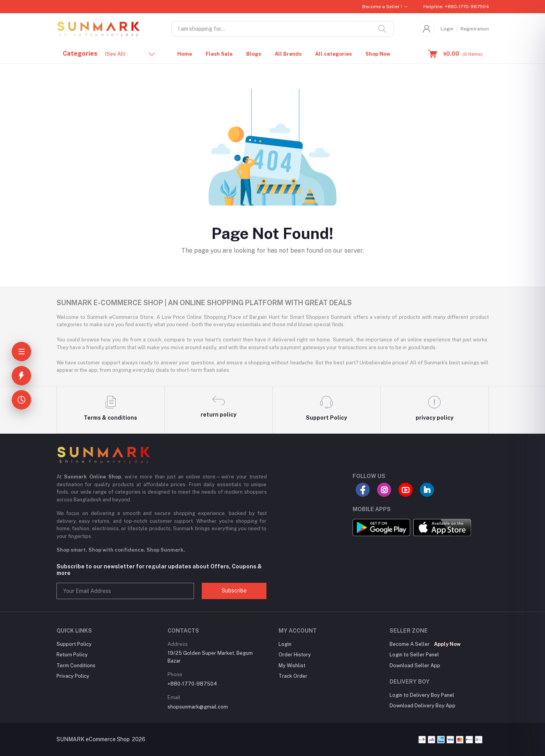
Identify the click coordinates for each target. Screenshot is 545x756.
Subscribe (234, 591)
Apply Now (447, 644)
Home (185, 54)
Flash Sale (219, 54)
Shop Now (378, 54)
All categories (333, 54)
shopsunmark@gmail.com (198, 707)
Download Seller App (415, 665)
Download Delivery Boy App (422, 706)
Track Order (293, 676)
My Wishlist (292, 665)
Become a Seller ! (382, 7)
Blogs (254, 54)
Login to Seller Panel (414, 655)
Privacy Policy (73, 676)
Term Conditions (76, 665)
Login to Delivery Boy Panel (422, 695)
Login (447, 29)
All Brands (288, 54)
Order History (295, 655)
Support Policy (74, 644)
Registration (475, 29)
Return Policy (72, 655)
